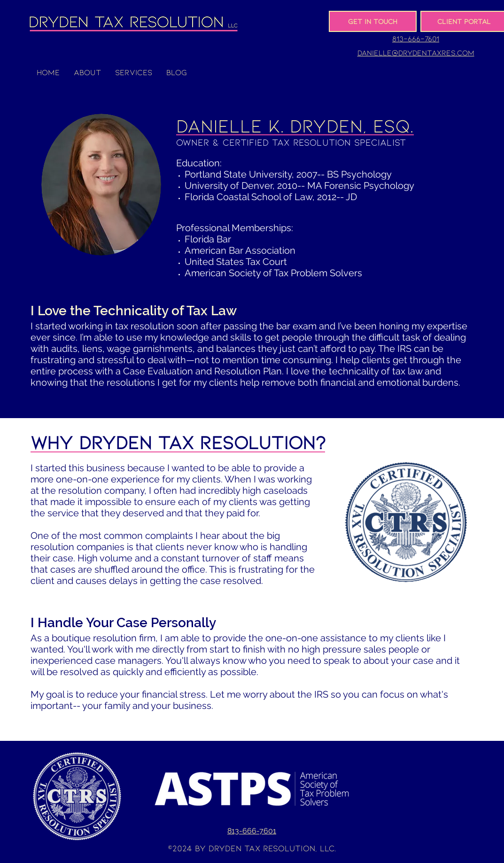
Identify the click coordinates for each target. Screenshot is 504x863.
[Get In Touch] (373, 21)
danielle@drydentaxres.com (416, 52)
